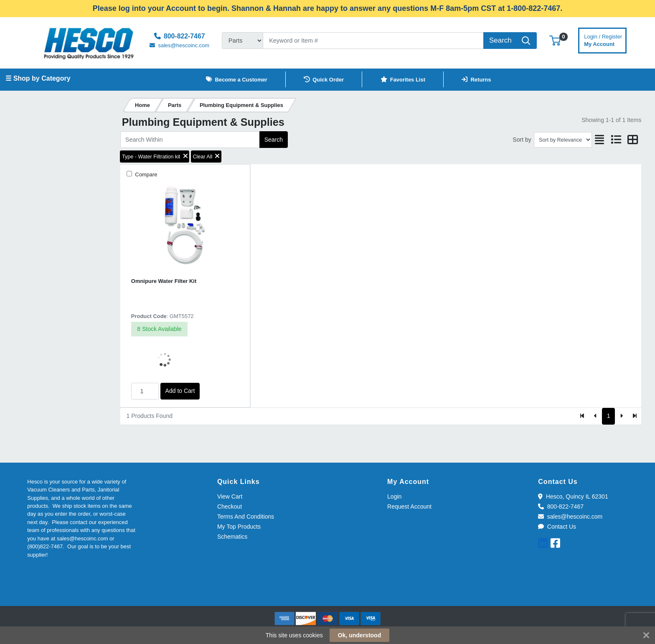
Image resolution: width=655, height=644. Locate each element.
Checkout (230, 507)
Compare (146, 174)
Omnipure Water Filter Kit (164, 281)
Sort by (522, 140)
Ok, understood (359, 635)
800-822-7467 (561, 507)
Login (394, 496)
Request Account (409, 507)
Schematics (232, 537)
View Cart (230, 496)
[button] (555, 40)
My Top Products (239, 527)
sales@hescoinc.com (570, 517)
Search (274, 140)
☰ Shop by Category (38, 78)
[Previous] (595, 416)
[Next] (621, 416)
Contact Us (557, 527)
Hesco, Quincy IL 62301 (573, 496)
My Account (603, 39)
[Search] (373, 41)
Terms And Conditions (246, 517)
